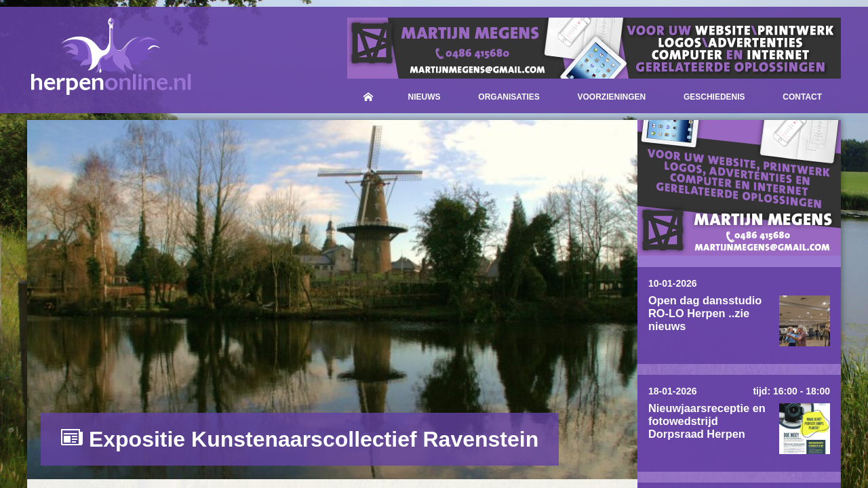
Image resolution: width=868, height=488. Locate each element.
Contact (802, 97)
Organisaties (509, 97)
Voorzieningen (612, 97)
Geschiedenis (714, 97)
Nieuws (425, 97)
